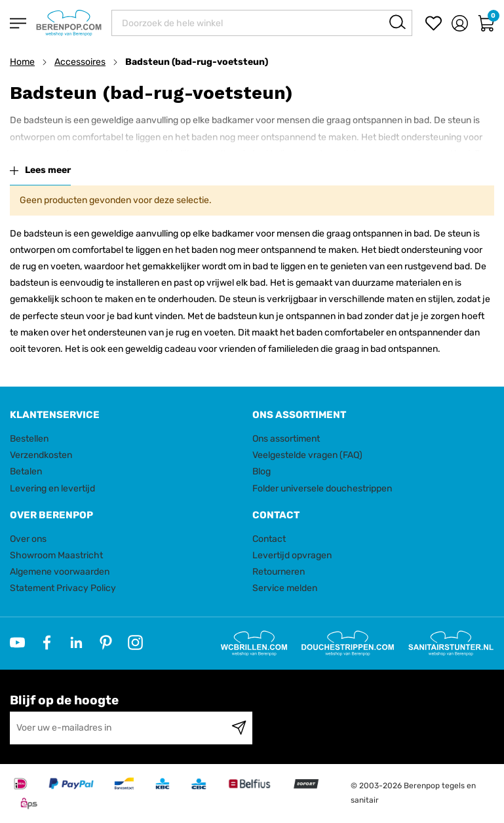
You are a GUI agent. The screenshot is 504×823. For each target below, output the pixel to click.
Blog (262, 471)
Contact (269, 539)
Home (22, 62)
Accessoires (80, 62)
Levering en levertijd (52, 488)
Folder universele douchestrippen (322, 488)
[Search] (397, 22)
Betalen (26, 471)
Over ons (28, 539)
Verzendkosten (41, 455)
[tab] (126, 415)
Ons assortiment (286, 439)
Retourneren (279, 572)
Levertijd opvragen (292, 555)
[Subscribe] (239, 728)
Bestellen (29, 439)
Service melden (285, 588)
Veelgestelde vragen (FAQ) (307, 455)
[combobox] (262, 23)
